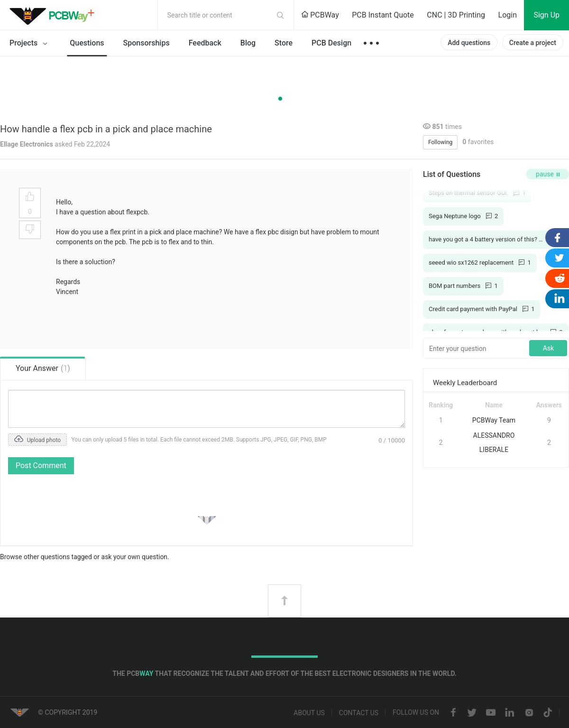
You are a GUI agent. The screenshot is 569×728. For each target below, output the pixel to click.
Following (440, 142)
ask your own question (135, 557)
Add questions (469, 43)
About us (309, 713)
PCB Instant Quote (383, 15)
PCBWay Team (494, 420)
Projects (30, 44)
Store (284, 43)
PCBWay (320, 15)
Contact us (359, 713)
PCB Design (331, 43)
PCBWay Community (55, 15)
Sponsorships (147, 43)
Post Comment (41, 465)
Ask (548, 348)
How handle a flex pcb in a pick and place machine (106, 129)
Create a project (533, 43)
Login (508, 15)
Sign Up (546, 15)
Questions (87, 43)
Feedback (205, 43)
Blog (248, 43)
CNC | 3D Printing (456, 15)
